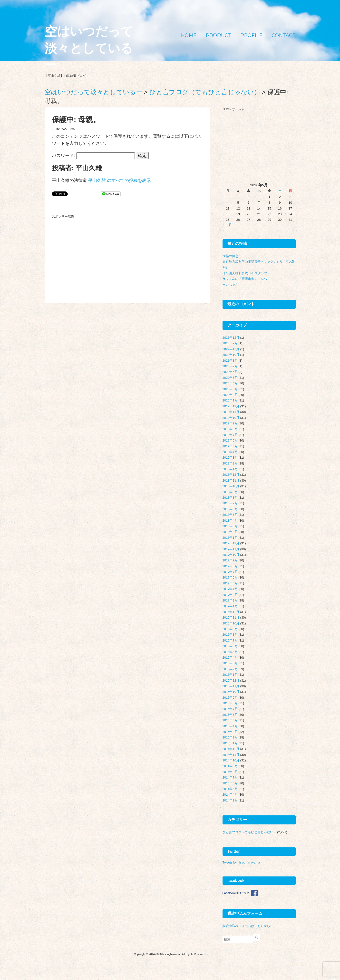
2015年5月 (230, 720)
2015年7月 (230, 709)
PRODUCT (219, 35)
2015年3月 (230, 732)
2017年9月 (230, 560)
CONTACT (284, 35)
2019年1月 (230, 469)
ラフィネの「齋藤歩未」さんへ (245, 279)
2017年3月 (230, 595)
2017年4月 (230, 589)
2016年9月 (230, 629)
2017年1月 (230, 606)
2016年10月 (231, 623)
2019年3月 (230, 458)
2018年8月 (230, 498)
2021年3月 (230, 361)
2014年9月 (230, 766)
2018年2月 (230, 532)
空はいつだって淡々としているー (89, 48)
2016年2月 (230, 669)
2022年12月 (231, 349)
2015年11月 (231, 686)
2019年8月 (230, 429)
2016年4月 (230, 658)
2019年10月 (231, 418)
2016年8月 (230, 635)
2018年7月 (230, 503)
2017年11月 (231, 549)
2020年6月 (230, 372)
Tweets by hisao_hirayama (241, 862)
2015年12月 (231, 680)
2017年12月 (231, 543)
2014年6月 (230, 783)
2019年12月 (231, 406)
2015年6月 (230, 715)
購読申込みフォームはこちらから (246, 926)
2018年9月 (230, 492)
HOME (189, 35)
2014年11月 (231, 755)
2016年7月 (230, 640)
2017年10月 (231, 555)
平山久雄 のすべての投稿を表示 (120, 180)
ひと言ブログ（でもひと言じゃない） (249, 832)
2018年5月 (230, 515)
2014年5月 (230, 789)
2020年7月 (230, 366)
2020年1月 (230, 400)
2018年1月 (230, 538)
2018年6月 (230, 509)
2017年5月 (230, 583)
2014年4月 (230, 795)
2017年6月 (230, 577)
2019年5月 (230, 446)
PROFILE (251, 35)
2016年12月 (231, 612)
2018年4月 (230, 521)
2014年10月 (231, 760)
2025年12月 (231, 338)
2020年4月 (230, 383)
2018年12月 (231, 475)
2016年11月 (231, 617)
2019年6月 (230, 440)
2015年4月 (230, 726)
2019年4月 (230, 452)
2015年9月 (230, 698)
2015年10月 (231, 692)
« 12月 (227, 225)
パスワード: (93, 156)
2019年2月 (230, 463)
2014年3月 (230, 800)
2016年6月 (230, 646)
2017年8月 (230, 566)
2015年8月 (230, 703)
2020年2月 (230, 395)
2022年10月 (231, 355)
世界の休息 (230, 256)
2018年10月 (231, 486)
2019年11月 (231, 412)
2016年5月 (230, 652)
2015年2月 (230, 737)
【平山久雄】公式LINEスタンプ (245, 273)
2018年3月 (230, 526)
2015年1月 (230, 743)
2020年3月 (230, 389)
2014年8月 (230, 772)
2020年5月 (230, 378)
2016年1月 (230, 675)
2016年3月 (230, 663)
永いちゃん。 (232, 285)
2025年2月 (230, 343)
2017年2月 (230, 600)
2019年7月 (230, 435)
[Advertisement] (88, 251)
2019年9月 (230, 423)
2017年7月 (230, 572)
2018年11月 (231, 480)
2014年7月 (230, 777)
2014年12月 (231, 749)
